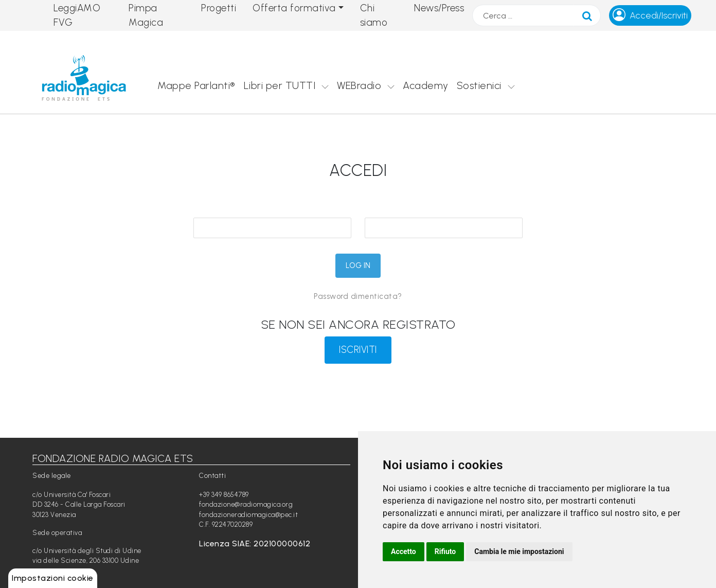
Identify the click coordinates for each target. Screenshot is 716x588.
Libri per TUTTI (280, 85)
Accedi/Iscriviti (659, 15)
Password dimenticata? (358, 296)
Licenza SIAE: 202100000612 (255, 544)
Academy (426, 85)
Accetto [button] (404, 551)
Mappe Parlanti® (196, 85)
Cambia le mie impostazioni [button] (519, 551)
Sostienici (479, 85)
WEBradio (359, 85)
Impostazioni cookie (53, 578)
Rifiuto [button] (445, 551)
